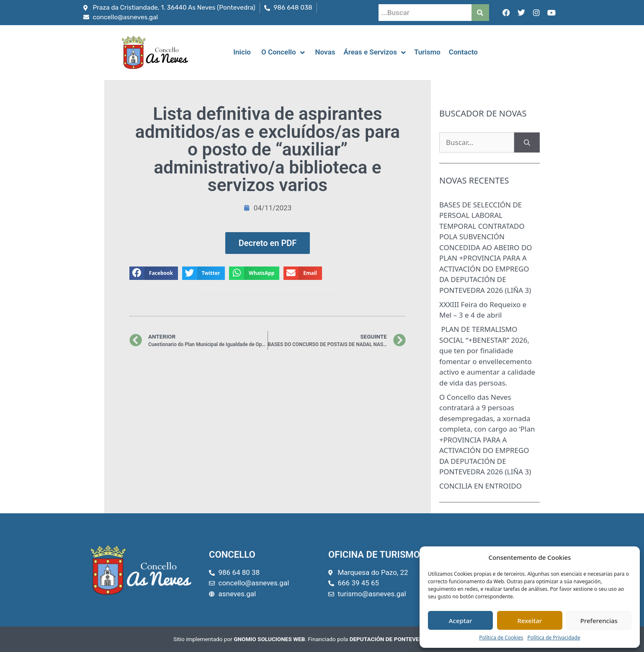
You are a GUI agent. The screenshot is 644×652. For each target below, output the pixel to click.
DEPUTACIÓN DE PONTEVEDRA (390, 639)
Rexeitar (530, 621)
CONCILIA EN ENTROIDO (480, 486)
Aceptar (461, 621)
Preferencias (599, 621)
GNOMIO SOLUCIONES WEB (269, 639)
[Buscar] (527, 142)
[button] (154, 273)
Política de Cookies (501, 638)
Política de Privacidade (554, 638)
